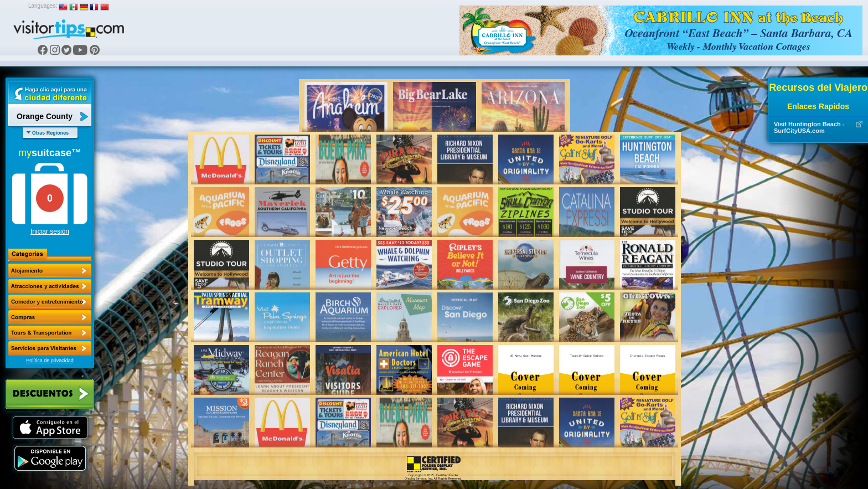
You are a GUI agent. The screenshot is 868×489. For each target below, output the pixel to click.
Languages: (43, 6)
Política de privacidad (50, 361)
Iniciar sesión (50, 231)
